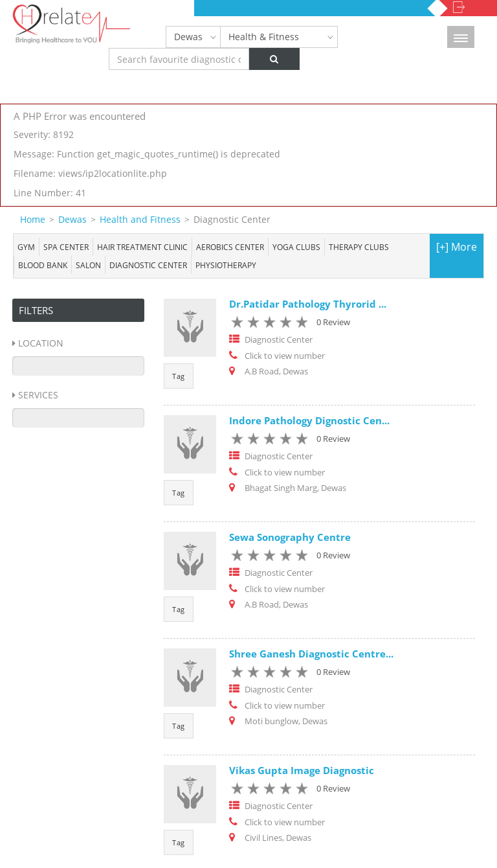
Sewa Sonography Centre (290, 537)
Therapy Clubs (359, 247)
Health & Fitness (264, 37)
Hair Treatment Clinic (142, 247)
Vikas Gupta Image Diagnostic (302, 770)
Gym (26, 247)
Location (41, 343)
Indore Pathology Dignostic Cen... (309, 420)
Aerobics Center (230, 247)
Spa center (66, 247)
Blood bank (43, 265)
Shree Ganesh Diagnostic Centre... (311, 654)
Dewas (188, 37)
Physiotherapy (226, 265)
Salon (88, 265)
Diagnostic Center (148, 265)
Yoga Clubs (296, 247)
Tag (179, 376)
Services (38, 395)
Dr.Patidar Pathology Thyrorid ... (308, 304)
